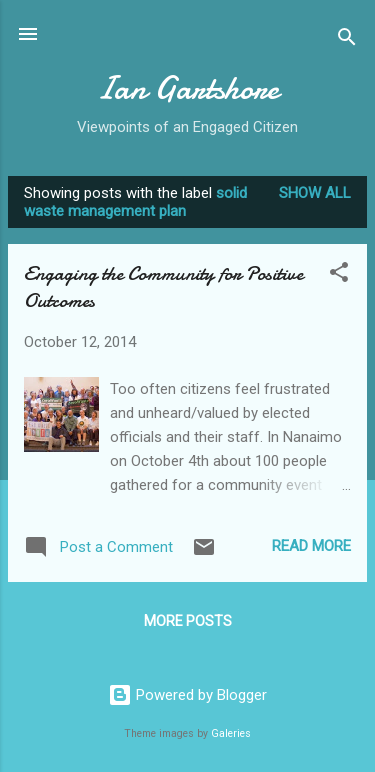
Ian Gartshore (187, 88)
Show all (315, 193)
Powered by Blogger (187, 695)
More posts (188, 621)
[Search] (347, 40)
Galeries (231, 733)
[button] (339, 275)
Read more (311, 546)
